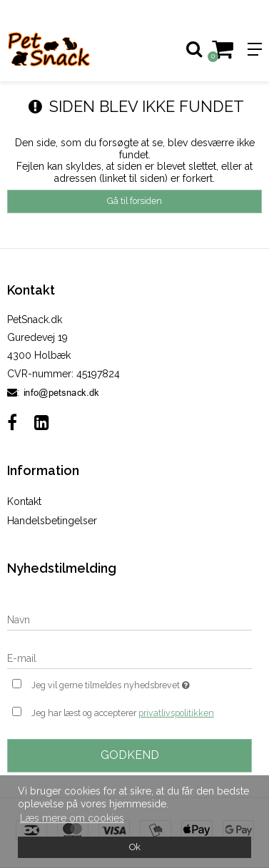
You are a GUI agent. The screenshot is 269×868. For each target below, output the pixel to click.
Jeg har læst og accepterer (123, 713)
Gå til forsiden (134, 201)
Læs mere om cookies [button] (72, 818)
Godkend (130, 755)
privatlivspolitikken (176, 713)
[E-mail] (130, 658)
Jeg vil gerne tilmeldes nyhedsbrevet (124, 684)
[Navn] (130, 619)
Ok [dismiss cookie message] (135, 847)
